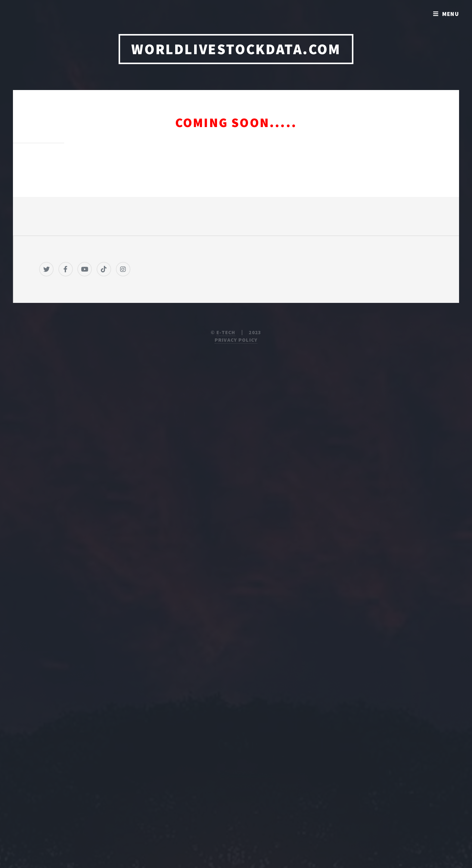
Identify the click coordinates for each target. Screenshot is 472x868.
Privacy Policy (236, 340)
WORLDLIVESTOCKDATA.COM (236, 49)
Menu (451, 14)
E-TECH (226, 332)
